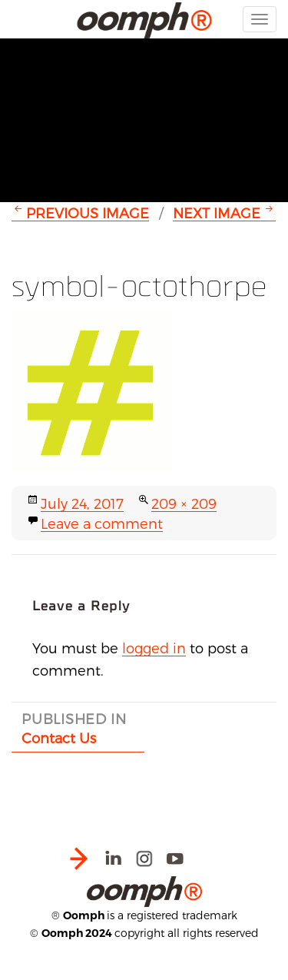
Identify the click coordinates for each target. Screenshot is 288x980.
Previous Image (88, 213)
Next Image (217, 213)
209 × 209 (184, 503)
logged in (154, 648)
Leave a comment (102, 523)
